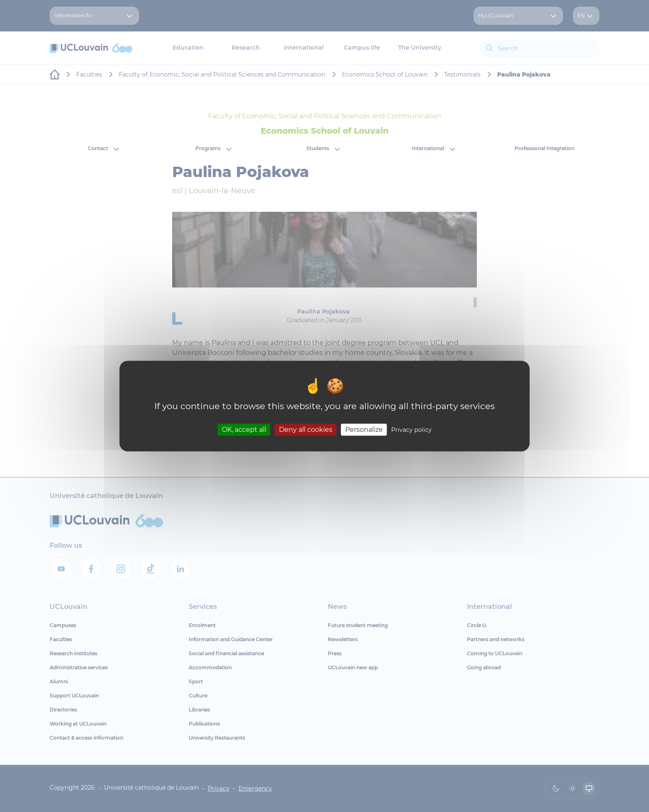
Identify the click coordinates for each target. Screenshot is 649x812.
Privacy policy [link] (411, 430)
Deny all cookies (306, 430)
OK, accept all (244, 430)
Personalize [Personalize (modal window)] (364, 430)
